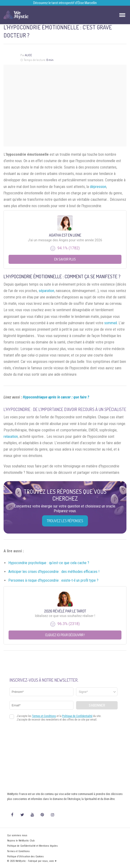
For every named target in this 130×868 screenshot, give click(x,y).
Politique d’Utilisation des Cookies (25, 857)
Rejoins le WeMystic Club (21, 841)
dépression (98, 187)
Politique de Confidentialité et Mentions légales (32, 846)
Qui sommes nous (17, 835)
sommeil (111, 323)
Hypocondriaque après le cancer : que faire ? (56, 397)
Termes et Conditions (18, 851)
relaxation (11, 436)
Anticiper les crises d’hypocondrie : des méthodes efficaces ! (54, 572)
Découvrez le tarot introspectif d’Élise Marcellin (65, 3)
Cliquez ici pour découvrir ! (65, 635)
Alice (28, 55)
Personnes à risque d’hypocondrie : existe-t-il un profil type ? (53, 580)
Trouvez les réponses (65, 521)
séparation (46, 291)
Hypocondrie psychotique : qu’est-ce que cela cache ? (49, 563)
